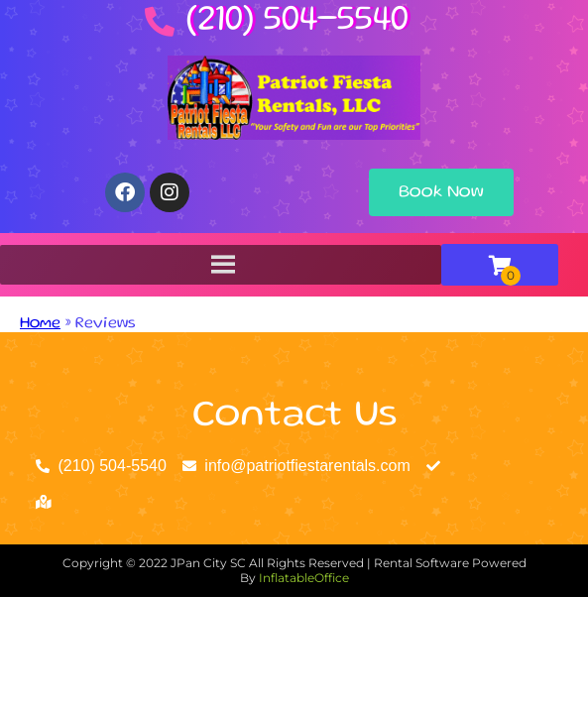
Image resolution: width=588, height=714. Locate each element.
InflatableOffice (304, 578)
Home (40, 324)
